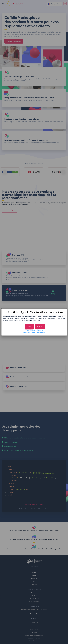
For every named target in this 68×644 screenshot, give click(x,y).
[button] (40, 326)
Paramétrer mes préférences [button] (34, 330)
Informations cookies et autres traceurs (34, 332)
